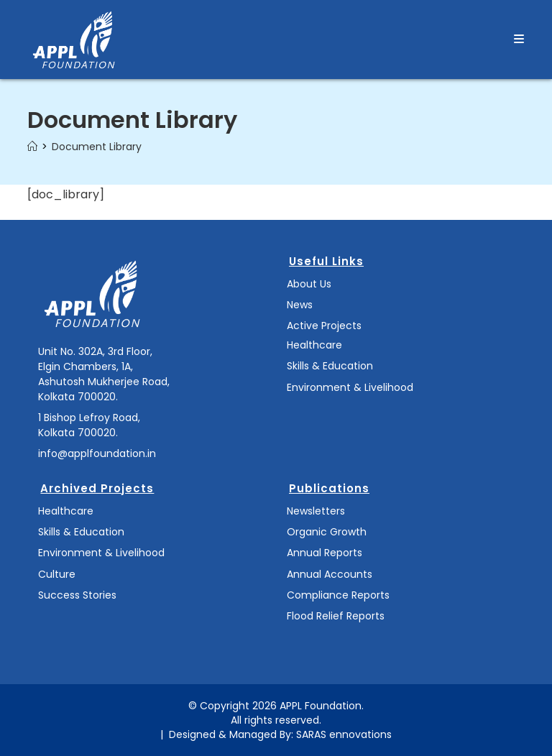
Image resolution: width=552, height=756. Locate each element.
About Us (309, 284)
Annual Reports (325, 553)
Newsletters (316, 511)
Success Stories (77, 595)
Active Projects (324, 326)
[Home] (32, 147)
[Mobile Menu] (519, 39)
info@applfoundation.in (97, 453)
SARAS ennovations (344, 734)
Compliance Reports (338, 595)
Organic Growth (327, 532)
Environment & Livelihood (350, 387)
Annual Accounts (330, 574)
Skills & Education (330, 366)
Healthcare (314, 345)
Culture (57, 574)
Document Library (97, 147)
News (300, 305)
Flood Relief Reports (336, 616)
